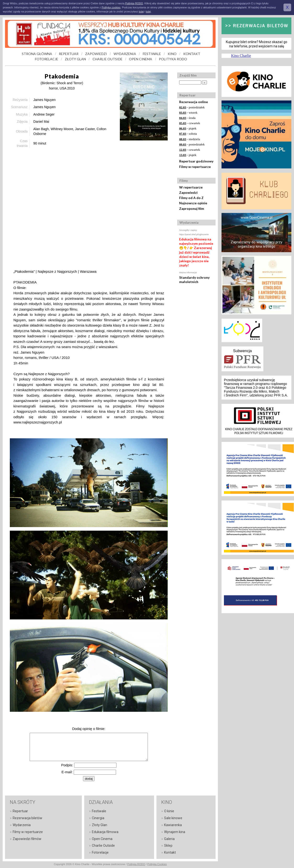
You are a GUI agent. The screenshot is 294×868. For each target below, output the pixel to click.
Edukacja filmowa (105, 832)
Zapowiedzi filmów (27, 839)
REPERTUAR (69, 54)
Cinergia (98, 818)
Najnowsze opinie (193, 203)
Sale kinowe (173, 818)
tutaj (141, 11)
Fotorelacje (100, 852)
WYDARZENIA (125, 54)
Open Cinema (102, 839)
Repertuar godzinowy (196, 161)
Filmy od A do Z (191, 198)
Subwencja (242, 351)
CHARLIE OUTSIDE (108, 59)
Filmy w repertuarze (195, 167)
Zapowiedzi (188, 192)
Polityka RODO (136, 864)
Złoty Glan (100, 825)
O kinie (169, 811)
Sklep (168, 846)
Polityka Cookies (157, 864)
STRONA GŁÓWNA (37, 54)
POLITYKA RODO (173, 59)
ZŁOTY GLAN (75, 59)
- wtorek (188, 113)
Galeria (169, 839)
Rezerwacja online (194, 102)
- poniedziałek (192, 107)
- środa (187, 118)
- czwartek (190, 123)
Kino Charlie (241, 56)
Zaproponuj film (192, 209)
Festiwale (99, 811)
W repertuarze (191, 187)
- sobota (188, 134)
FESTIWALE (152, 54)
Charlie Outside (103, 846)
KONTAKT (192, 54)
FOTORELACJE (47, 59)
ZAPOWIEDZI (96, 54)
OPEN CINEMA (141, 59)
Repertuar (20, 811)
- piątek (188, 128)
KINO (172, 54)
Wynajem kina (175, 832)
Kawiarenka (173, 825)
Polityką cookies (111, 7)
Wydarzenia (22, 825)
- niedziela (190, 139)
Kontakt (170, 852)
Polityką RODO (134, 3)
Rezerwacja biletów (28, 818)
